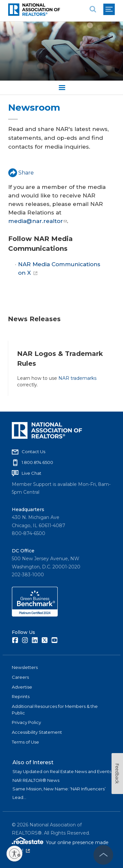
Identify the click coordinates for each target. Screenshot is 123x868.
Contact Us (33, 452)
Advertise (22, 687)
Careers (20, 677)
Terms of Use (25, 742)
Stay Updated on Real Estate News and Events (62, 771)
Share (21, 173)
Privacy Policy (26, 722)
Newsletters (25, 667)
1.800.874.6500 (37, 462)
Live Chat (31, 473)
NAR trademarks (77, 378)
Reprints (21, 696)
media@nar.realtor (38, 221)
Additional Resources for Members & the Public (55, 710)
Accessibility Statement (37, 732)
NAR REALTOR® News (36, 780)
